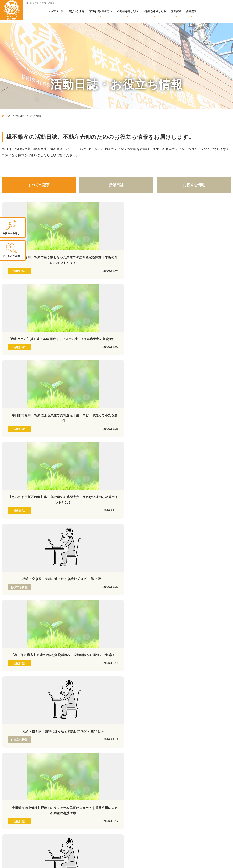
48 (63, 470)
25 (41, 463)
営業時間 (22, 600)
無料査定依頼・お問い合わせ (72, 698)
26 (52, 463)
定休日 (59, 600)
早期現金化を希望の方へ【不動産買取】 (169, 702)
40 (203, 463)
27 (63, 463)
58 (170, 470)
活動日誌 (116, 185)
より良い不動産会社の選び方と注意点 (81, 743)
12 (125, 457)
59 (181, 470)
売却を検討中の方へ (101, 11)
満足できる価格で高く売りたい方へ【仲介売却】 (174, 696)
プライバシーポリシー (217, 861)
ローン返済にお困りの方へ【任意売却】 (169, 708)
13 (136, 457)
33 (127, 463)
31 (106, 463)
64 (80, 477)
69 (133, 477)
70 (144, 477)
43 (9, 470)
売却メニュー (148, 690)
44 (20, 470)
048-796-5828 (45, 570)
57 (160, 470)
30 (95, 463)
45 (30, 470)
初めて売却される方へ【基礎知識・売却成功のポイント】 (90, 714)
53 (117, 470)
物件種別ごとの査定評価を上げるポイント (84, 748)
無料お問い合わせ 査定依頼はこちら (182, 605)
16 (168, 457)
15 (158, 457)
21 (222, 457)
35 (149, 463)
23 (20, 463)
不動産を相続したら (154, 11)
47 (52, 470)
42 (224, 463)
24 (30, 463)
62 (213, 470)
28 (74, 463)
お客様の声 (64, 769)
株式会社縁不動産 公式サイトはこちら (21, 736)
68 (123, 477)
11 (114, 457)
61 (203, 470)
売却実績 (176, 11)
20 (211, 457)
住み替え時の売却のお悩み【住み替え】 (169, 730)
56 (149, 470)
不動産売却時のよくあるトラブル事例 (81, 737)
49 (74, 470)
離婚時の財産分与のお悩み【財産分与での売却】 (174, 735)
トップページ (56, 11)
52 (106, 470)
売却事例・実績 (67, 763)
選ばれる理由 (76, 11)
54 (127, 470)
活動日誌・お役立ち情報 (69, 706)
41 (213, 463)
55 (138, 470)
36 (160, 463)
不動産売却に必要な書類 (73, 732)
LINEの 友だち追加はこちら (113, 605)
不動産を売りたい (127, 11)
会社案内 (191, 11)
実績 (56, 757)
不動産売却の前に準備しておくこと (80, 720)
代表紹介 (149, 788)
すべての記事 (39, 185)
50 (84, 470)
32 (117, 463)
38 (181, 463)
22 (9, 463)
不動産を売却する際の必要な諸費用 (80, 726)
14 (147, 457)
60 (192, 470)
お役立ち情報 (194, 185)
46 (41, 470)
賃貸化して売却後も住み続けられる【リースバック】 (177, 713)
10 (104, 457)
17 (179, 457)
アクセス (149, 782)
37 (170, 463)
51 (95, 470)
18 (190, 457)
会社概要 (149, 777)
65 (90, 477)
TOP (9, 116)
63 (224, 470)
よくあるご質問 (153, 794)
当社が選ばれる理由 (152, 754)
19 (201, 457)
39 (192, 463)
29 (84, 463)
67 (112, 477)
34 (138, 463)
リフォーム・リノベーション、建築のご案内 (168, 762)
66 (101, 477)
